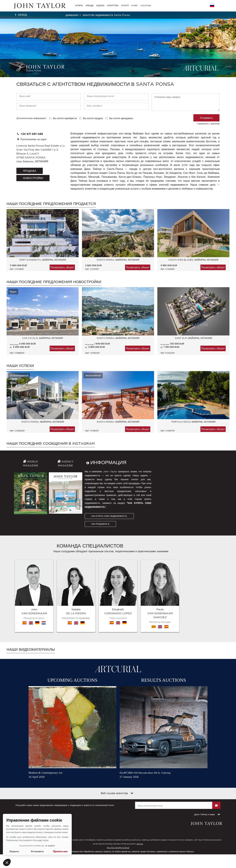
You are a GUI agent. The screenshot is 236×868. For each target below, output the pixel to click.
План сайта (47, 783)
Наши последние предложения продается (51, 204)
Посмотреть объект (62, 267)
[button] (7, 862)
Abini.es (140, 802)
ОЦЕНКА (100, 5)
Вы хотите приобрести (65, 118)
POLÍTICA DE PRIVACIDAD (118, 806)
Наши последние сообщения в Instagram (51, 443)
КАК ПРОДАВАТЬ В (100, 524)
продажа (30, 171)
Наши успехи (20, 366)
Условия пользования (26, 783)
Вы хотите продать (93, 118)
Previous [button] (9, 235)
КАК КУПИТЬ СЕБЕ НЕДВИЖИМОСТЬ (109, 516)
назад (22, 15)
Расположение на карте (32, 139)
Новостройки (33, 178)
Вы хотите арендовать (121, 118)
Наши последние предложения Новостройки (54, 282)
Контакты (61, 783)
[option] (41, 242)
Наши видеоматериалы (31, 608)
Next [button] (224, 235)
